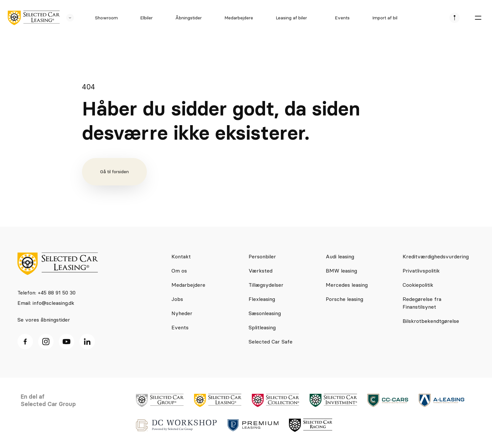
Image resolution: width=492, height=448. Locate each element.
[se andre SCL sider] (67, 18)
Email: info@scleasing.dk (46, 303)
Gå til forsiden (114, 172)
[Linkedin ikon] (87, 342)
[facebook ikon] (25, 342)
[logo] (34, 18)
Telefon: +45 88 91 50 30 (46, 293)
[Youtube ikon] (67, 342)
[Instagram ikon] (46, 342)
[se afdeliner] (455, 18)
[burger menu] (478, 18)
